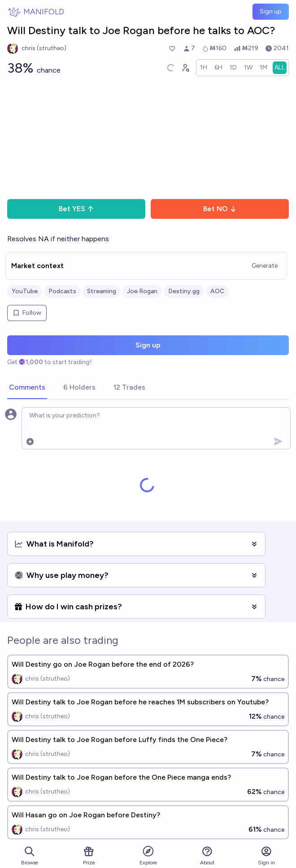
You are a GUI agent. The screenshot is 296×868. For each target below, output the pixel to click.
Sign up (271, 11)
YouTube (25, 291)
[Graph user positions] (185, 68)
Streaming (102, 291)
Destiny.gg (184, 291)
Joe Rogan (142, 291)
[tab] (27, 388)
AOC (217, 291)
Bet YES (76, 209)
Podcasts (62, 291)
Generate (265, 266)
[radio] (204, 68)
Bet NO (220, 209)
